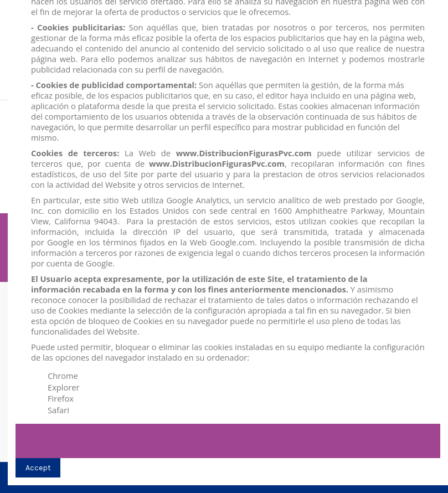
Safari (58, 410)
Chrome (63, 376)
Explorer (64, 387)
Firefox (61, 398)
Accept (38, 468)
